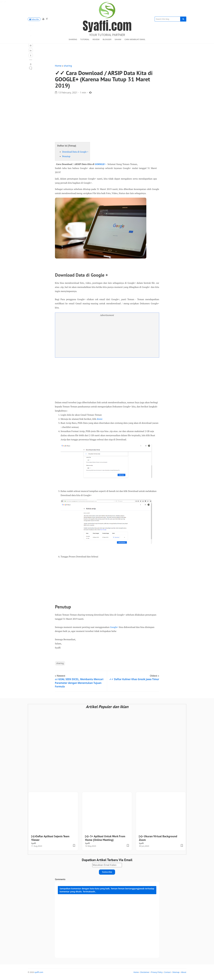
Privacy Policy (157, 975)
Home (59, 68)
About (184, 975)
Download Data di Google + (75, 154)
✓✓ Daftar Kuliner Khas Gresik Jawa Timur (134, 682)
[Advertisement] (107, 119)
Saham (118, 39)
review (96, 39)
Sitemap (176, 975)
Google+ (114, 629)
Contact (168, 975)
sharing (73, 39)
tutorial (85, 39)
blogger (107, 39)
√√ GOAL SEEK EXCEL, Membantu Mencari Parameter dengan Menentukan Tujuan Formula (79, 685)
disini (100, 421)
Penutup (66, 159)
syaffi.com (39, 975)
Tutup (72, 148)
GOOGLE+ (100, 166)
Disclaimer (145, 975)
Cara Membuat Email (135, 39)
